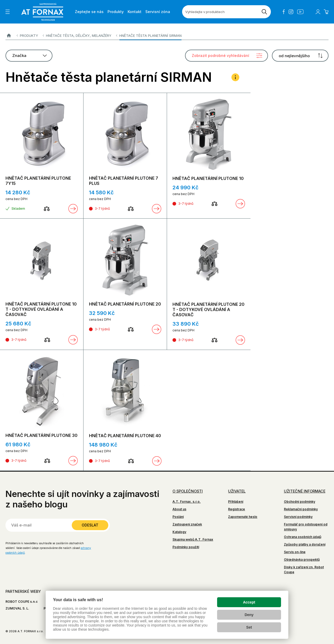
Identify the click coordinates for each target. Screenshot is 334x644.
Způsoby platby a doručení (305, 544)
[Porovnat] (47, 209)
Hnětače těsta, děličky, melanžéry (79, 36)
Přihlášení (236, 502)
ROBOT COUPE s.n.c (22, 602)
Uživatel (237, 491)
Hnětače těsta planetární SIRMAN (150, 36)
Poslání (178, 517)
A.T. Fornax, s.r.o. (187, 502)
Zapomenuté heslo (243, 517)
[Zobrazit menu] (8, 12)
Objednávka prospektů (302, 560)
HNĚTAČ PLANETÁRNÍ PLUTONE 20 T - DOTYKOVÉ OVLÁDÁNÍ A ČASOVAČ (208, 309)
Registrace (237, 509)
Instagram (291, 12)
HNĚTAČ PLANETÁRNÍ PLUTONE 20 (125, 304)
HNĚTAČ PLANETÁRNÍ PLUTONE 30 (41, 435)
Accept (249, 602)
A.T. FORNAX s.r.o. (9, 36)
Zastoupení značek (187, 524)
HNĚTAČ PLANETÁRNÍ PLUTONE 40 (125, 436)
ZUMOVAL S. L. (17, 608)
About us (179, 509)
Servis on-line (295, 552)
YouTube (300, 12)
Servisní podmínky (298, 517)
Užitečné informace (305, 491)
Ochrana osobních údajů (303, 537)
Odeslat (90, 525)
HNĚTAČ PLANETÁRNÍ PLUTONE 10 (208, 178)
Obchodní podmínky (300, 502)
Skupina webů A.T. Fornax (193, 539)
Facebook (284, 12)
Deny (249, 615)
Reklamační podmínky (301, 509)
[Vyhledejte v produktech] (220, 12)
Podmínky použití (186, 547)
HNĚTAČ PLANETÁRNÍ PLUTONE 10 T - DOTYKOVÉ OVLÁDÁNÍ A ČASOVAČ (41, 309)
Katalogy (179, 532)
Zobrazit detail (73, 209)
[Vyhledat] (264, 12)
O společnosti (188, 491)
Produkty (29, 36)
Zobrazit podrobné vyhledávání (220, 55)
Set (249, 627)
